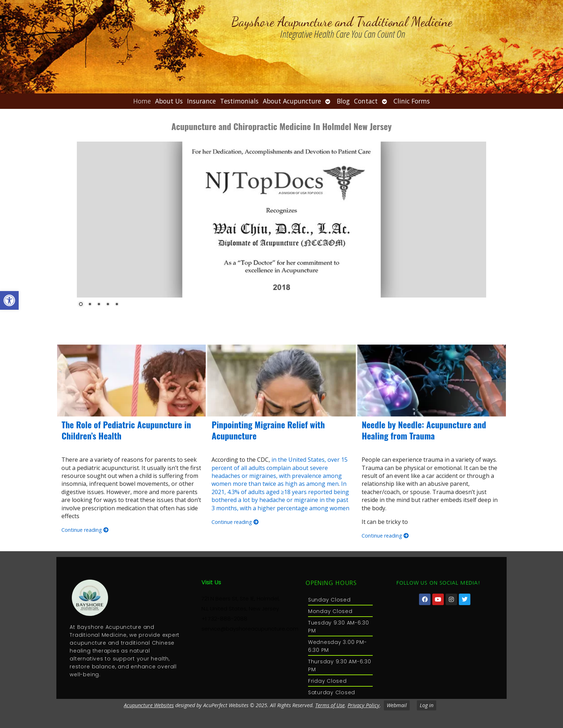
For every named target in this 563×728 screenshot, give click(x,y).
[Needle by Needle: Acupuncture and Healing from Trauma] (432, 381)
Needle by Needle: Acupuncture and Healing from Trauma (424, 430)
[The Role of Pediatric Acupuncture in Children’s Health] (131, 381)
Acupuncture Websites (149, 705)
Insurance (201, 101)
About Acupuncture (292, 101)
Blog (343, 101)
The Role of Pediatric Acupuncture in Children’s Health (126, 430)
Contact (366, 101)
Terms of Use (330, 705)
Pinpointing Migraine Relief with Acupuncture (268, 430)
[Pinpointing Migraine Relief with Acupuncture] (281, 381)
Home (142, 101)
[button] (9, 300)
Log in (427, 705)
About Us (169, 101)
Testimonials (239, 101)
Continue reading (85, 530)
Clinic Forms (412, 101)
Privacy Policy (364, 705)
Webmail (397, 705)
